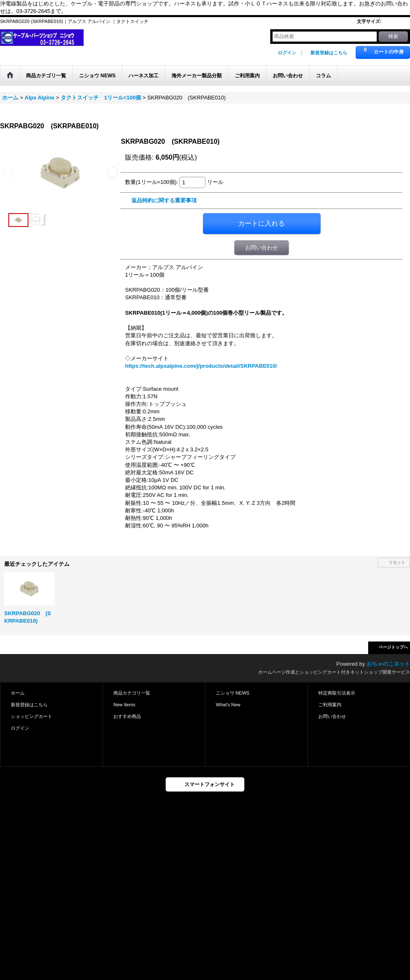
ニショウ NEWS (233, 693)
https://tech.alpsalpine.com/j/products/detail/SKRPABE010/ (201, 366)
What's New (228, 705)
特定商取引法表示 (337, 693)
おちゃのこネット (388, 664)
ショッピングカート (32, 716)
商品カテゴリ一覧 (132, 693)
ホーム (18, 693)
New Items (124, 705)
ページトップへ (393, 647)
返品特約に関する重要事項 (164, 200)
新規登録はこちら (329, 53)
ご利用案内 (330, 705)
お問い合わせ (261, 248)
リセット (397, 562)
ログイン (287, 53)
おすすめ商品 (127, 716)
